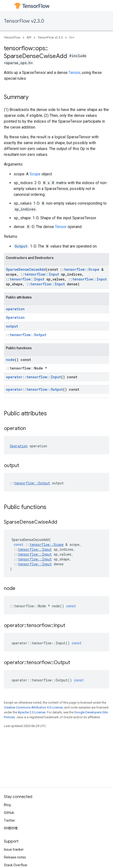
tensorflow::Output (28, 335)
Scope (35, 174)
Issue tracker (14, 849)
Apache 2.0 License (32, 712)
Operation (15, 317)
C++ (72, 37)
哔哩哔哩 (11, 828)
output (12, 326)
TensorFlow (12, 37)
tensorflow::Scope (82, 269)
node (10, 360)
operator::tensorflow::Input (33, 377)
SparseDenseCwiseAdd (26, 269)
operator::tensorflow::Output (34, 389)
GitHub (9, 813)
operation (15, 309)
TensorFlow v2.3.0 (24, 21)
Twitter (10, 820)
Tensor (74, 73)
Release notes (15, 857)
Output (21, 246)
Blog (7, 805)
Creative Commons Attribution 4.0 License (33, 707)
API (29, 37)
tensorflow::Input (42, 274)
